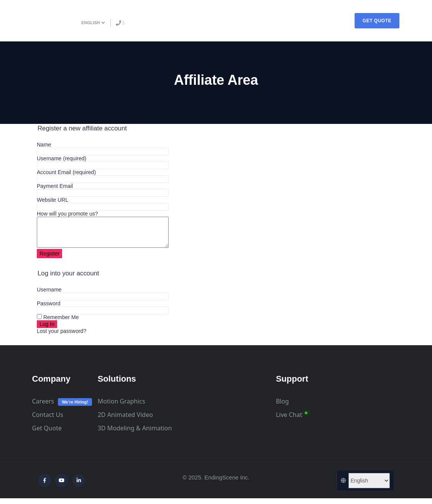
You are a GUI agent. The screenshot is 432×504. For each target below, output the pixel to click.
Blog (283, 407)
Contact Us (48, 420)
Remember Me (58, 323)
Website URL (53, 200)
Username (62, 158)
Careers (43, 407)
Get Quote (47, 434)
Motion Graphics (122, 407)
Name (44, 145)
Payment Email (55, 186)
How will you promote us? (67, 214)
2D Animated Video (125, 420)
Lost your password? (62, 337)
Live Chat (289, 420)
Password (48, 309)
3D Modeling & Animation (135, 434)
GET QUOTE (377, 21)
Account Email (66, 172)
